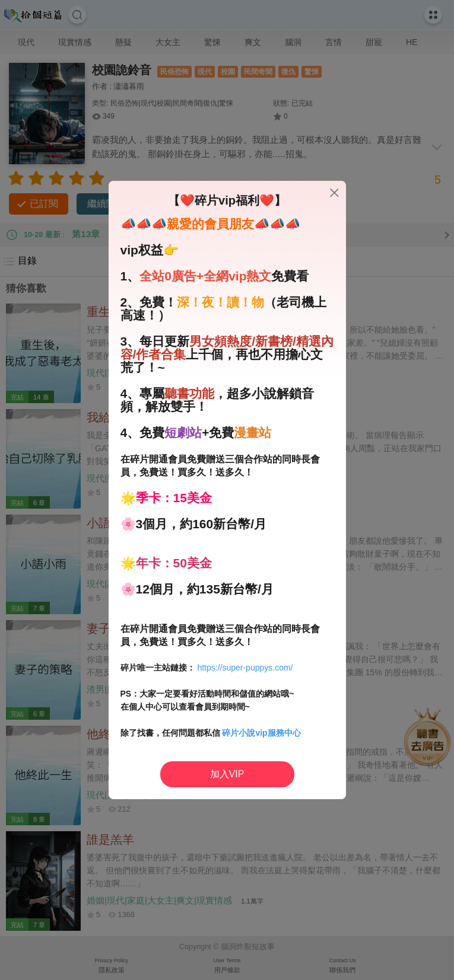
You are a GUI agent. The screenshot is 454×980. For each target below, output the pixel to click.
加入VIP (227, 774)
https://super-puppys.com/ (245, 668)
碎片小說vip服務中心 (261, 733)
